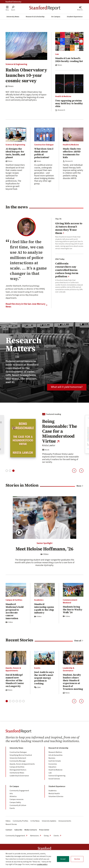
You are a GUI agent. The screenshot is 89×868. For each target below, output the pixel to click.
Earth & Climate (55, 761)
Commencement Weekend (70, 601)
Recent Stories (11, 824)
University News (13, 17)
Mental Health (54, 794)
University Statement (18, 758)
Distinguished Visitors (18, 770)
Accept (63, 859)
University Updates (49, 821)
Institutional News (17, 773)
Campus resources (17, 799)
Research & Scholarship (35, 17)
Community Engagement (19, 791)
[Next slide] (81, 471)
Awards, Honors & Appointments (13, 669)
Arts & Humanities (56, 755)
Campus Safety (15, 802)
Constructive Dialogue (44, 145)
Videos (8, 821)
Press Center (44, 830)
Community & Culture (18, 805)
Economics (53, 764)
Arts (11, 794)
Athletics (13, 796)
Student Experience (75, 17)
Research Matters (55, 752)
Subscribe (18, 830)
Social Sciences (54, 779)
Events (37, 668)
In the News (35, 821)
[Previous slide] (74, 471)
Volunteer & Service (56, 796)
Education (52, 767)
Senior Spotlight (45, 543)
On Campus (56, 17)
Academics (39, 600)
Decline (77, 859)
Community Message (18, 761)
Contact (9, 830)
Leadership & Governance (69, 669)
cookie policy (42, 864)
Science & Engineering (16, 64)
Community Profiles (20, 821)
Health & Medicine (63, 96)
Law (57, 54)
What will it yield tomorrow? (67, 387)
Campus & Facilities (14, 600)
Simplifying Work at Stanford (21, 755)
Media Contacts (31, 830)
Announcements (65, 821)
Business (52, 758)
